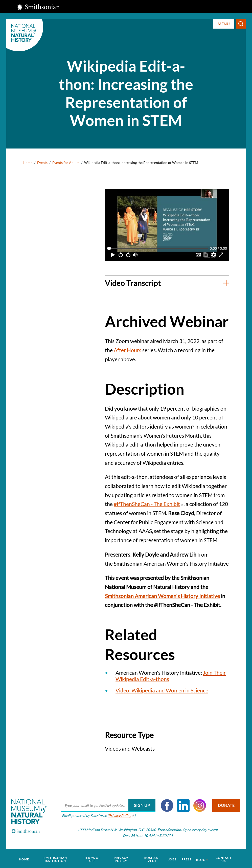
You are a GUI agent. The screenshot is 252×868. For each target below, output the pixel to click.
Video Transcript (133, 283)
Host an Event (151, 858)
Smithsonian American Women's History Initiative (162, 596)
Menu (224, 24)
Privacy (120, 816)
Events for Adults (66, 163)
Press (185, 858)
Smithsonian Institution (57, 858)
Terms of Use (93, 858)
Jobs (171, 858)
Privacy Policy (121, 858)
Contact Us (221, 858)
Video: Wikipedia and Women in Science (162, 690)
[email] (107, 806)
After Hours (128, 350)
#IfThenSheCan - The (149, 504)
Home (28, 163)
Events (42, 163)
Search (241, 24)
